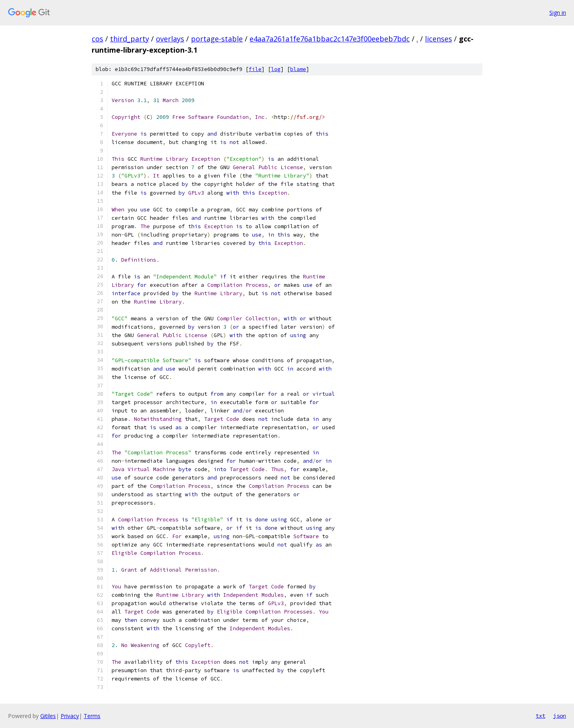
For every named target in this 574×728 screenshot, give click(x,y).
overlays (170, 39)
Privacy (70, 716)
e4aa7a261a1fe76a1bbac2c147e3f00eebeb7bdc (330, 39)
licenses (438, 39)
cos (97, 39)
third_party (130, 39)
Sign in (558, 13)
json (560, 716)
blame (298, 69)
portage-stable (217, 39)
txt (541, 716)
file (255, 69)
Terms (92, 716)
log (276, 69)
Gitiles (48, 716)
